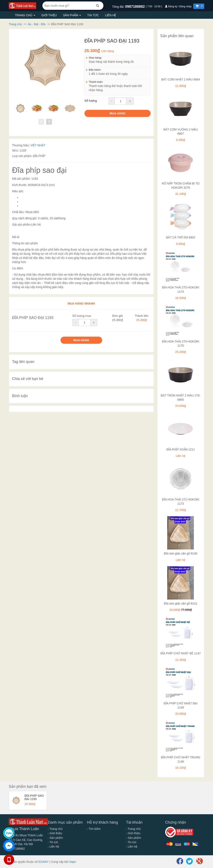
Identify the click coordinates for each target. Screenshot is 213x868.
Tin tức (93, 15)
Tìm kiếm (94, 829)
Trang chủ (25, 15)
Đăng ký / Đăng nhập (179, 6)
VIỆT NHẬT (38, 145)
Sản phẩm (72, 15)
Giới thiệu (49, 15)
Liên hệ (111, 15)
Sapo (73, 862)
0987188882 (135, 7)
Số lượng (91, 101)
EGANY (44, 862)
